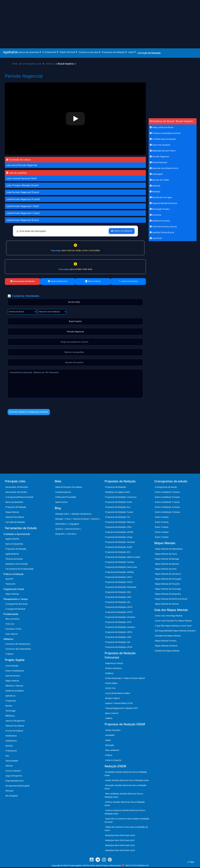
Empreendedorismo (15, 782)
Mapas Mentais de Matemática (169, 550)
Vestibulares (11, 737)
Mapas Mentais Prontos (166, 642)
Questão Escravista (160, 221)
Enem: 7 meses (162, 528)
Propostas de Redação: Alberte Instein (123, 558)
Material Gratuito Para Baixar (69, 488)
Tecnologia (10, 712)
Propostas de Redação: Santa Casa (121, 568)
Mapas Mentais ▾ (68, 52)
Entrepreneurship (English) (17, 787)
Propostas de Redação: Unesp (119, 538)
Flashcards (10, 585)
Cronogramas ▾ (50, 52)
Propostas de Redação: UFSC (118, 623)
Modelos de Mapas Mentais (167, 652)
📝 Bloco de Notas (93, 281)
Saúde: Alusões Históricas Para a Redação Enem (127, 781)
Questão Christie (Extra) (162, 232)
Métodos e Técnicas (14, 687)
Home (15, 64)
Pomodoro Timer (13, 630)
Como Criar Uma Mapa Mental (169, 617)
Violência (109, 674)
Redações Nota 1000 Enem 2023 (120, 851)
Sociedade (110, 736)
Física (68, 520)
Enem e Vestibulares (15, 672)
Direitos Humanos (113, 669)
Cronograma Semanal (15, 610)
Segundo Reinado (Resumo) (163, 203)
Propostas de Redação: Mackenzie (121, 588)
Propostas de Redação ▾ (114, 52)
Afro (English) (11, 797)
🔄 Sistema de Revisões (58, 281)
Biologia (59, 520)
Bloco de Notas (12, 620)
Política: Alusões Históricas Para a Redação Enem (125, 804)
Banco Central (112, 714)
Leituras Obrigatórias (15, 722)
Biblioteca (10, 717)
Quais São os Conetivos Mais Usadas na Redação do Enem (127, 821)
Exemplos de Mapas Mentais (168, 637)
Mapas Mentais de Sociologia (168, 590)
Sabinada (155, 186)
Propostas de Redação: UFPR (119, 613)
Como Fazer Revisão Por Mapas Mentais (173, 622)
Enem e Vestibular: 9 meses (167, 493)
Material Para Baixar (15, 518)
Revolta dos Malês (159, 180)
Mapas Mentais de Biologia (167, 560)
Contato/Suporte (63, 493)
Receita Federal (112, 699)
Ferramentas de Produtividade (19, 570)
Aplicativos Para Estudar (17, 565)
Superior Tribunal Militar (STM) (119, 704)
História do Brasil (81, 520)
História (50, 64)
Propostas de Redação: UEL (118, 603)
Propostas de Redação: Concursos (121, 498)
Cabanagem (156, 174)
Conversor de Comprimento (18, 650)
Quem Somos (61, 503)
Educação (110, 746)
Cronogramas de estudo (166, 488)
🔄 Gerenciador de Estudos (22, 281)
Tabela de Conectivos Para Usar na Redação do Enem (126, 829)
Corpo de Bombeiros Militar (118, 694)
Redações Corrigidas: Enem (118, 493)
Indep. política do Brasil (162, 127)
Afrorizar (10, 792)
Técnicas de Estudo (14, 560)
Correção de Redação (149, 53)
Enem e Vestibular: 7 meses (167, 503)
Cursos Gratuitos (13, 772)
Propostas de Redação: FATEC (119, 583)
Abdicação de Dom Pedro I (163, 151)
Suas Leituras (12, 635)
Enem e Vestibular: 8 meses (167, 498)
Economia (155, 215)
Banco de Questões (14, 503)
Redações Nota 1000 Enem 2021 (120, 841)
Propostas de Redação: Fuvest (119, 513)
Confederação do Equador (163, 139)
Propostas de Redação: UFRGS (119, 533)
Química (59, 530)
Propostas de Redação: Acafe (119, 548)
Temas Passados (113, 731)
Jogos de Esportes (14, 777)
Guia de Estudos (13, 677)
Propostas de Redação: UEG (118, 593)
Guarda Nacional (158, 162)
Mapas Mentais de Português (168, 580)
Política (109, 756)
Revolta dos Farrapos (161, 197)
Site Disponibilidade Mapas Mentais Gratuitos (175, 632)
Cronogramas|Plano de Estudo (20, 498)
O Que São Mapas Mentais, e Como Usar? (173, 627)
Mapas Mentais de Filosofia (167, 585)
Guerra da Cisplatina (160, 145)
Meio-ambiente (112, 751)
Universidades (12, 762)
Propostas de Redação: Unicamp (120, 543)
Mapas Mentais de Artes (166, 570)
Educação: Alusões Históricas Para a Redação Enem (126, 788)
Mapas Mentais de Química (167, 565)
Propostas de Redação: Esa (118, 508)
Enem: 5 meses (162, 538)
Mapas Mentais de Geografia (168, 595)
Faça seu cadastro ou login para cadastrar (32, 412)
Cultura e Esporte (113, 761)
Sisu (7, 757)
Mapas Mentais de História (167, 605)
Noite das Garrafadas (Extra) (164, 168)
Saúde (108, 741)
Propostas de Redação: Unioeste (120, 618)
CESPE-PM (110, 689)
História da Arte (73, 530)
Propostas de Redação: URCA (119, 578)
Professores (11, 752)
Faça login (56, 251)
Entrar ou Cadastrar (122, 231)
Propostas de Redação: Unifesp (119, 573)
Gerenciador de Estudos (16, 493)
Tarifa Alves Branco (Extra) (163, 227)
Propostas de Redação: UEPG (119, 608)
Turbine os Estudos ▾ (89, 52)
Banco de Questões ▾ (30, 52)
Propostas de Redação (16, 508)
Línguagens (74, 525)
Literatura (72, 535)
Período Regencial (159, 157)
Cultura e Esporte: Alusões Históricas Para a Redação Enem (125, 813)
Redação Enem (62, 515)
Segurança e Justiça (114, 664)
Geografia (60, 535)
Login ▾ (132, 52)
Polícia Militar (111, 684)
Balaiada (155, 192)
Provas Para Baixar (14, 732)
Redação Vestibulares (81, 515)
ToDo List (10, 625)
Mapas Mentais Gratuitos (166, 647)
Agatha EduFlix (12, 540)
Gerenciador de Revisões (17, 488)
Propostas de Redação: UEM (118, 598)
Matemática (61, 525)
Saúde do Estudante (15, 692)
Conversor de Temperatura (18, 645)
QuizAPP (9, 580)
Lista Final (156, 238)
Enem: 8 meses (162, 523)
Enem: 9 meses (162, 518)
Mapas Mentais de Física (166, 555)
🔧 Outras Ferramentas (128, 281)
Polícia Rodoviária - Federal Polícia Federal (125, 679)
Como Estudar (12, 667)
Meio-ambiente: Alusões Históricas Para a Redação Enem (124, 796)
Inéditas (109, 719)
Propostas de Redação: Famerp (120, 563)
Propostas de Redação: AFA (118, 553)
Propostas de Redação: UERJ (118, 528)
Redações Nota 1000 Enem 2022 (120, 846)
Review (9, 707)
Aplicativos (10, 697)
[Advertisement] (100, 21)
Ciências (9, 767)
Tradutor (10, 655)
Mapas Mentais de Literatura (168, 575)
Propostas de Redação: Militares (120, 523)
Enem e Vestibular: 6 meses (167, 508)
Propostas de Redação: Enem (119, 503)
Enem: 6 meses (162, 533)
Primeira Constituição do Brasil (165, 133)
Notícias (9, 747)
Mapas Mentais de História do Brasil (171, 600)
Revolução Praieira (160, 209)
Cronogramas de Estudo (17, 605)
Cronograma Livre (32, 64)
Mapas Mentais (12, 513)
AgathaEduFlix (12, 555)
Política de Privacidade (66, 498)
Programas (11, 702)
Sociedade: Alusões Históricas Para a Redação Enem (126, 774)
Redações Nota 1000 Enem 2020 (120, 836)
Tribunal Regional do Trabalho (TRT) (121, 709)
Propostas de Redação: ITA (117, 518)
